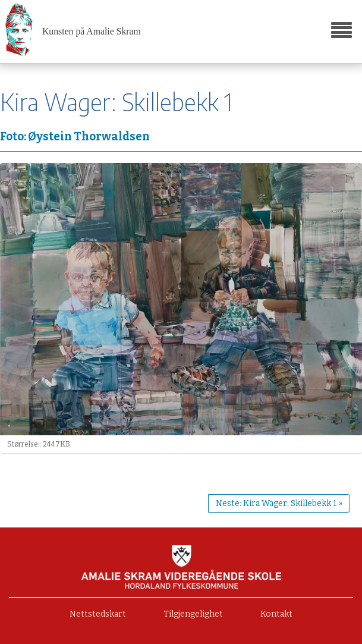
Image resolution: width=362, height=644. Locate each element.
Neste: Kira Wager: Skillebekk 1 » (279, 503)
